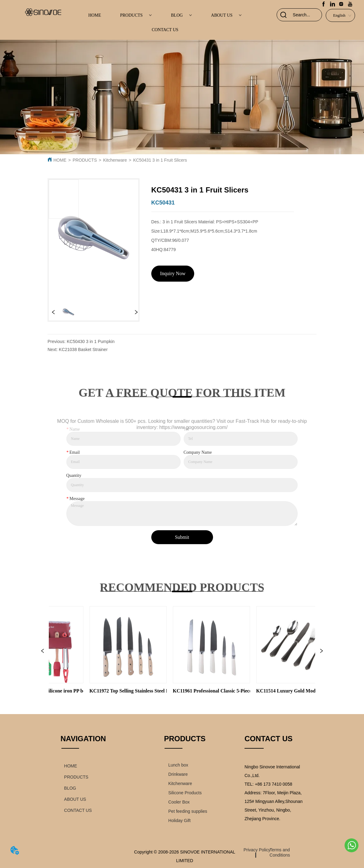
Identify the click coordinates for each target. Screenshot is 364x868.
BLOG (182, 15)
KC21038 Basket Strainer (83, 349)
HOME (95, 15)
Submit (182, 537)
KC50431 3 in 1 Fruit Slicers (160, 160)
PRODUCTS (136, 15)
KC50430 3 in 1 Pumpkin (91, 341)
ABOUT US (226, 15)
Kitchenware (115, 160)
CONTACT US (165, 30)
